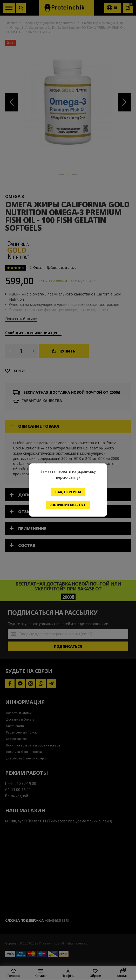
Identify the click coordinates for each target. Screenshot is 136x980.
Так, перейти (68, 492)
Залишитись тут (68, 505)
